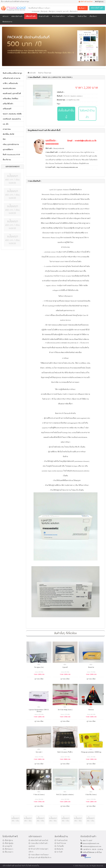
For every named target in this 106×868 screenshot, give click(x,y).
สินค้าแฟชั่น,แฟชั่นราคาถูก (12, 73)
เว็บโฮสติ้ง (59, 846)
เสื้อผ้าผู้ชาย (52, 12)
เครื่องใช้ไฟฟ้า (8, 104)
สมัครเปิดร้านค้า (97, 8)
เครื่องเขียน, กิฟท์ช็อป (10, 99)
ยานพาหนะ (7, 129)
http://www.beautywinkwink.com (67, 167)
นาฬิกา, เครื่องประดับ (10, 83)
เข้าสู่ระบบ (99, 2)
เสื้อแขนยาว (8, 852)
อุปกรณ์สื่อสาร (8, 150)
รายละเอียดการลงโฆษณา (39, 855)
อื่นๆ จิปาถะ (7, 160)
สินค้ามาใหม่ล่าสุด (45, 73)
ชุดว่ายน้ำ (66, 12)
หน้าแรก (5, 16)
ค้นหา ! (82, 8)
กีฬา (4, 139)
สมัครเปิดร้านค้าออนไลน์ (38, 840)
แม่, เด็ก (6, 124)
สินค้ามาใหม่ (82, 16)
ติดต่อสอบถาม (7, 22)
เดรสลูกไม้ (59, 12)
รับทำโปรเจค (60, 843)
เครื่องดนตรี (7, 109)
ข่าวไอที (59, 852)
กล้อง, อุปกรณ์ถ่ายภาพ (11, 144)
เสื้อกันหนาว (8, 849)
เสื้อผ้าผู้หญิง (44, 12)
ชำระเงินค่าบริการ (58, 16)
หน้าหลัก (32, 73)
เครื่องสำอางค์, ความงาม (12, 78)
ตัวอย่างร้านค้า (44, 16)
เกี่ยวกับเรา (93, 16)
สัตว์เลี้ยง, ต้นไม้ (8, 134)
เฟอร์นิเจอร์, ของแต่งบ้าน (12, 119)
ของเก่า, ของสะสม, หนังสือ (12, 114)
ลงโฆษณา (71, 16)
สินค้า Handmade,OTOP (11, 155)
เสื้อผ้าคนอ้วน (74, 12)
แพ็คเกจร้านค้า (31, 16)
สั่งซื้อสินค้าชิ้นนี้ (66, 114)
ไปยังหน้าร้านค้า (87, 114)
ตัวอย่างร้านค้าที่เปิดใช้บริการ (40, 858)
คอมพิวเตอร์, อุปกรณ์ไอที (12, 94)
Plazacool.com (84, 866)
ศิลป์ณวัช (59, 849)
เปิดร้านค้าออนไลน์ (86, 2)
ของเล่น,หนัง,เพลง (9, 88)
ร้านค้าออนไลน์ (61, 840)
